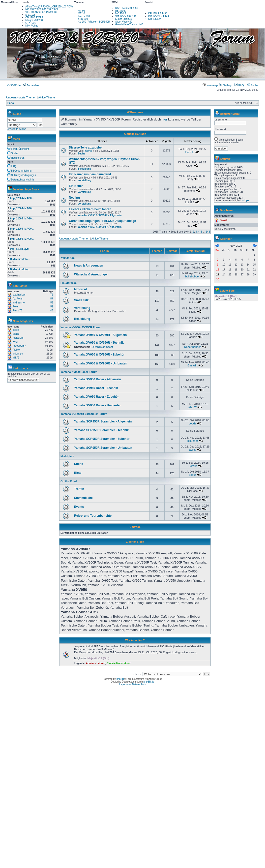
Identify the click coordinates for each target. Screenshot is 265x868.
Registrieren (16, 158)
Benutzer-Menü (230, 114)
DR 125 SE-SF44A (159, 16)
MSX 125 (30, 15)
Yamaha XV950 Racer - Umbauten (98, 405)
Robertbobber (192, 347)
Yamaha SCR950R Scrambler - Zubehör (102, 439)
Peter (16, 307)
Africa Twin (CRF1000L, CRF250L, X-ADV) (49, 7)
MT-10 (81, 14)
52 (52, 307)
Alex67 (193, 407)
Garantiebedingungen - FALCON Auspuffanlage (102, 221)
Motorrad (81, 289)
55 (52, 303)
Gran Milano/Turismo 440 (129, 24)
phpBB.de (149, 682)
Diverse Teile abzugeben (86, 148)
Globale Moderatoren (119, 663)
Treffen (79, 489)
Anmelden (31, 85)
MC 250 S (121, 14)
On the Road (69, 481)
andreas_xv (19, 303)
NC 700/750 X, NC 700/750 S (42, 9)
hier (165, 119)
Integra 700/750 (34, 20)
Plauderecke (69, 283)
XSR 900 (83, 19)
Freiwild (88, 151)
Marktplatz (67, 456)
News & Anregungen (89, 266)
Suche (253, 85)
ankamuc (18, 354)
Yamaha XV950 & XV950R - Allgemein (100, 215)
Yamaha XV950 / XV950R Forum (81, 327)
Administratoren (96, 663)
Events (79, 507)
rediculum (18, 338)
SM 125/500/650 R (126, 16)
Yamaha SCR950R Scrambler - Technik (101, 430)
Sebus (192, 475)
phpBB (120, 679)
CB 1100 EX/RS (34, 17)
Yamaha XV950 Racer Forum (79, 372)
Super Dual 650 (124, 19)
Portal (11, 103)
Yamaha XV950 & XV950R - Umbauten (101, 363)
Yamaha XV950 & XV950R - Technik (99, 343)
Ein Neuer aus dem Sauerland (90, 174)
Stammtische (83, 498)
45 (52, 311)
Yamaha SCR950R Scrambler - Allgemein (103, 421)
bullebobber (193, 276)
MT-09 (81, 11)
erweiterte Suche (17, 129)
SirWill (223, 220)
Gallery (225, 85)
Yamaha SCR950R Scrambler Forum (84, 414)
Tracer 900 (84, 16)
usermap (210, 85)
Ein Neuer (76, 186)
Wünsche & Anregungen (91, 274)
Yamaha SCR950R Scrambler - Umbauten (103, 448)
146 (208, 232)
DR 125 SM (155, 19)
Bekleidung (84, 169)
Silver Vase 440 (124, 22)
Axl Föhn (17, 299)
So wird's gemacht (102, 347)
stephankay (19, 295)
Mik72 (16, 358)
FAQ (239, 85)
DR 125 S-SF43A (158, 14)
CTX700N (31, 23)
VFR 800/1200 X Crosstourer (41, 12)
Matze (16, 334)
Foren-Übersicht (18, 149)
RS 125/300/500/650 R (128, 8)
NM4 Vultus (32, 26)
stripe (16, 330)
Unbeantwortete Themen (21, 97)
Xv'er (15, 342)
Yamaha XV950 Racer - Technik (96, 388)
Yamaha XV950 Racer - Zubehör (96, 397)
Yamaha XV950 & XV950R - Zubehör (99, 355)
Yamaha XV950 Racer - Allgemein (98, 379)
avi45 (192, 450)
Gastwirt (192, 365)
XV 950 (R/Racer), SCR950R (94, 22)
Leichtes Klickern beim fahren (90, 209)
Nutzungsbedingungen (22, 175)
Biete (78, 473)
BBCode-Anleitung (19, 171)
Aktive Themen (47, 97)
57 (52, 299)
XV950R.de (14, 85)
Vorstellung (84, 180)
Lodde (192, 423)
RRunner (192, 441)
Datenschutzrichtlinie (21, 180)
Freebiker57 (19, 346)
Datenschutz (139, 684)
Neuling (74, 198)
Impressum (125, 684)
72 (52, 295)
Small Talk (81, 300)
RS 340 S (121, 11)
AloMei (16, 350)
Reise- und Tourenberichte (93, 516)
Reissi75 (17, 311)
